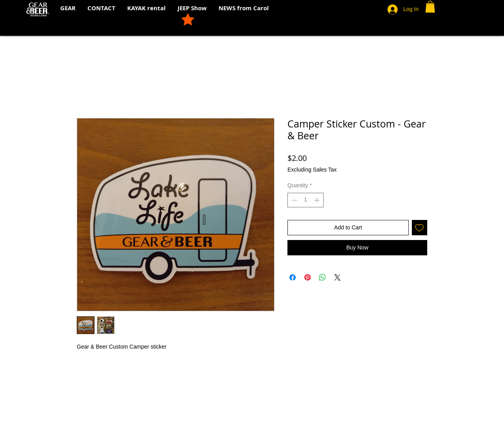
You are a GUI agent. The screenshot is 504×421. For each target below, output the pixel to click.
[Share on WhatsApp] (322, 277)
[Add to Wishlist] (420, 228)
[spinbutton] (306, 200)
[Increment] (318, 200)
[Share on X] (337, 277)
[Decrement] (294, 200)
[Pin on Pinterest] (308, 277)
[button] (430, 7)
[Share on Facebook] (293, 277)
